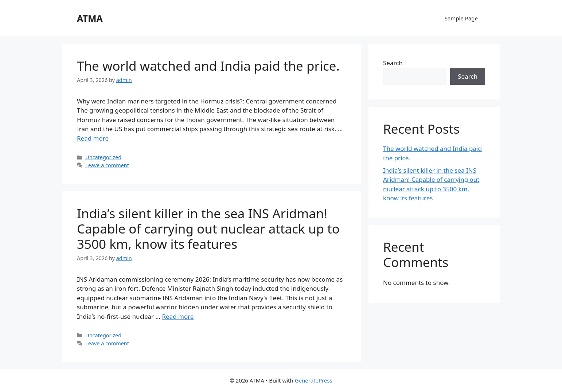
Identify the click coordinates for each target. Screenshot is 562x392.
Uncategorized (103, 157)
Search (393, 63)
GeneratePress (314, 380)
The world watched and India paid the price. (208, 66)
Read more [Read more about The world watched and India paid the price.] (93, 138)
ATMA (90, 18)
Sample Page (461, 18)
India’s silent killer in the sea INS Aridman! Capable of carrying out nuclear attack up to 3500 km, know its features (208, 229)
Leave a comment (107, 165)
